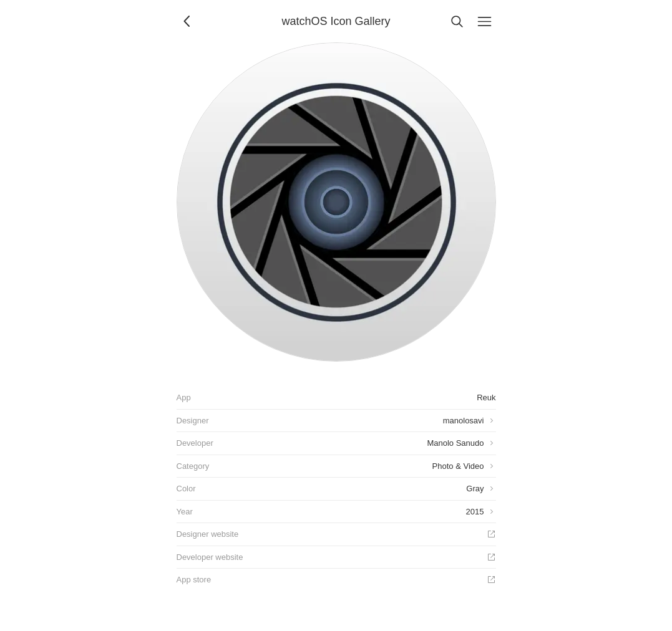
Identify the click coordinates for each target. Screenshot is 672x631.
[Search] (457, 21)
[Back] (188, 21)
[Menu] (485, 21)
